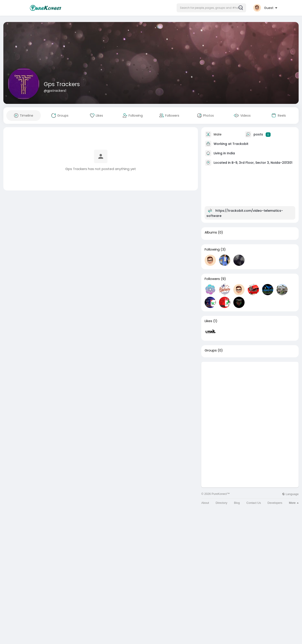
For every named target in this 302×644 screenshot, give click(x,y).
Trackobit (240, 144)
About (205, 503)
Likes (208, 321)
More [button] (294, 503)
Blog (237, 503)
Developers (275, 503)
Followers (212, 279)
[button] (211, 8)
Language (290, 494)
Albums (211, 232)
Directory (221, 503)
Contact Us (254, 503)
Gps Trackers (62, 84)
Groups (211, 350)
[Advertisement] (250, 393)
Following (212, 249)
